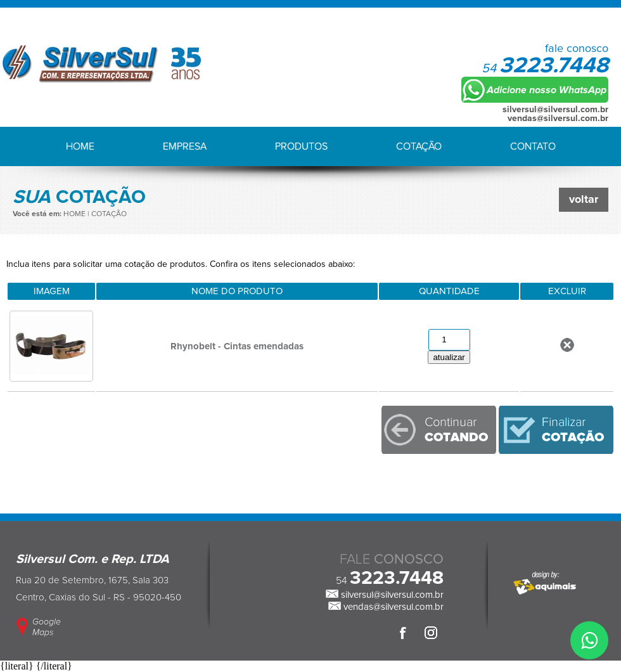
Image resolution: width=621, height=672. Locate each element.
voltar (584, 200)
